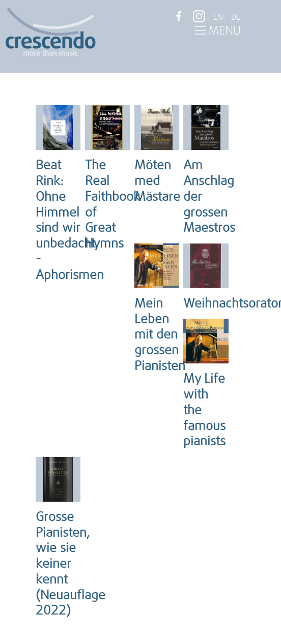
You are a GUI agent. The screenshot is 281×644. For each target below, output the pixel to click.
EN (218, 17)
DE (236, 17)
